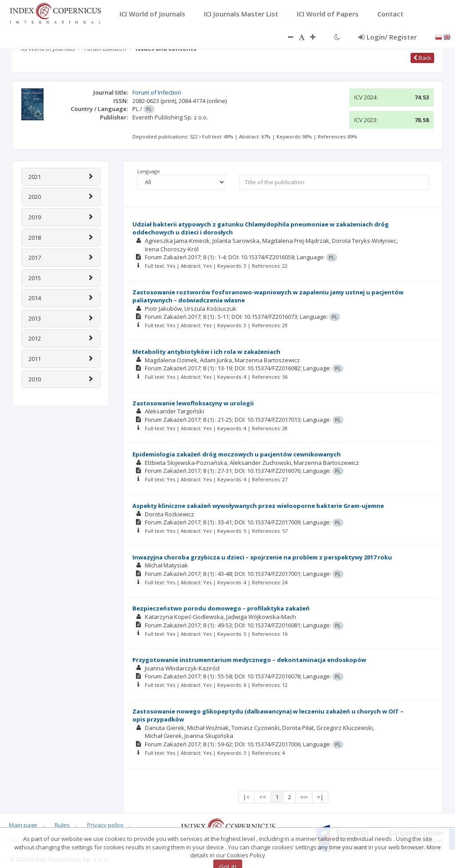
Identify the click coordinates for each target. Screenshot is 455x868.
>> (304, 797)
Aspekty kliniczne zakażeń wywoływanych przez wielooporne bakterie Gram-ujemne (258, 506)
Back (422, 58)
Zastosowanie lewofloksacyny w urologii (193, 403)
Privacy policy (105, 825)
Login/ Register (388, 37)
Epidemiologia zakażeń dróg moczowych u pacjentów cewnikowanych (237, 454)
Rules (62, 825)
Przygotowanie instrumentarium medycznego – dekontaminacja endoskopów (249, 660)
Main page (23, 825)
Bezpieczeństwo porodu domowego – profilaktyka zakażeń (221, 608)
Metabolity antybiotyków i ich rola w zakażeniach (206, 352)
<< (263, 797)
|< (246, 797)
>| (320, 797)
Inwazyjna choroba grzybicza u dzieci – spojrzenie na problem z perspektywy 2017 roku (262, 557)
